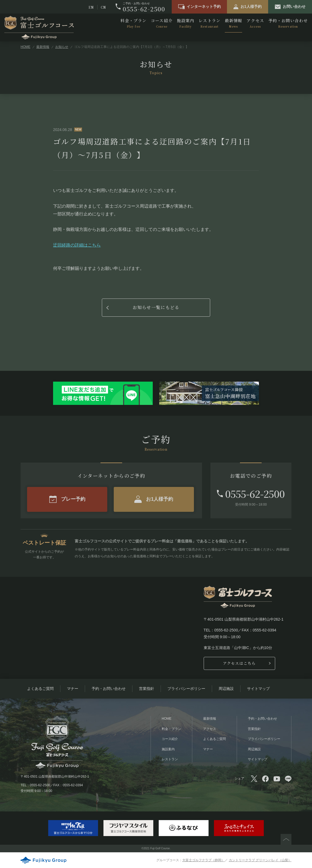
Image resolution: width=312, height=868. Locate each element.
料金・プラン (134, 23)
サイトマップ (258, 689)
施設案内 (186, 23)
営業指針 (147, 689)
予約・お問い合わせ (288, 23)
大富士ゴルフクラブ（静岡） (203, 860)
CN (103, 7)
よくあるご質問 (40, 689)
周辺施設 (226, 689)
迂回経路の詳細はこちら (77, 245)
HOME (25, 47)
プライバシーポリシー (186, 689)
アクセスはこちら (239, 663)
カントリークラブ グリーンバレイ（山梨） (260, 860)
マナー (73, 689)
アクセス (255, 23)
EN (91, 7)
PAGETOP (286, 839)
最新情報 (233, 23)
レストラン (209, 23)
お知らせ (62, 47)
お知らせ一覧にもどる (156, 307)
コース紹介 (162, 23)
